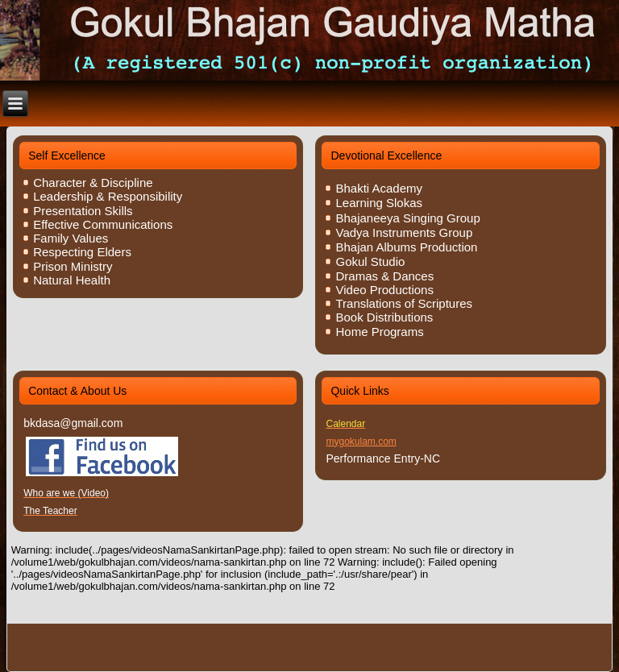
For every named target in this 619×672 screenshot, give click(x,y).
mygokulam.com (361, 442)
